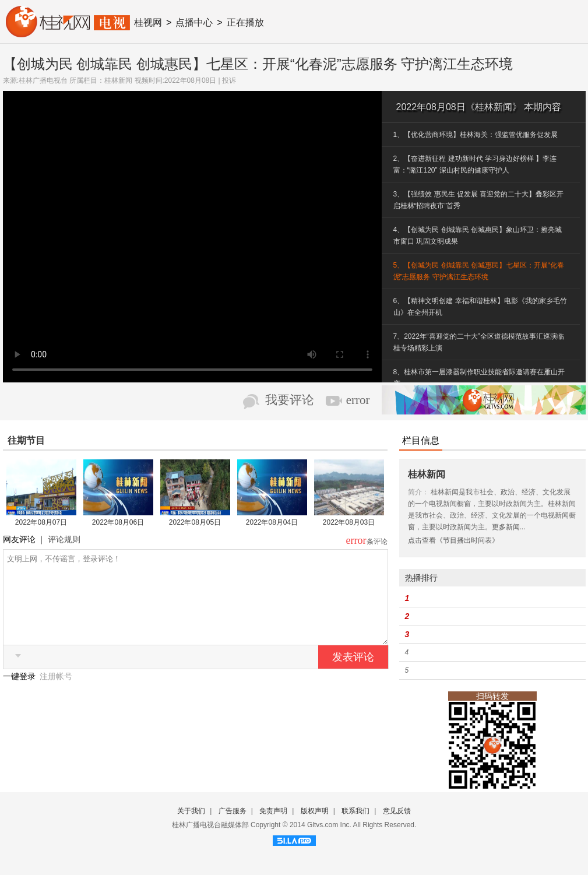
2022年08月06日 (118, 522)
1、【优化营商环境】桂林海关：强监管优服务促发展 (476, 135)
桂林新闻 (118, 80)
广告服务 (233, 811)
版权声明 (315, 811)
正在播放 (245, 22)
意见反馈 (397, 811)
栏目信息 (421, 440)
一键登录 (20, 694)
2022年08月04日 (272, 522)
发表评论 (353, 674)
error (358, 400)
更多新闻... (509, 527)
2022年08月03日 (349, 522)
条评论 (377, 542)
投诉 (229, 80)
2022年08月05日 (195, 522)
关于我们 (191, 811)
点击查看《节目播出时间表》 (453, 540)
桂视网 (148, 22)
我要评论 (290, 400)
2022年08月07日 (41, 522)
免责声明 (273, 811)
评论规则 (64, 539)
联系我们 (355, 811)
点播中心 (194, 22)
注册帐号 (56, 694)
